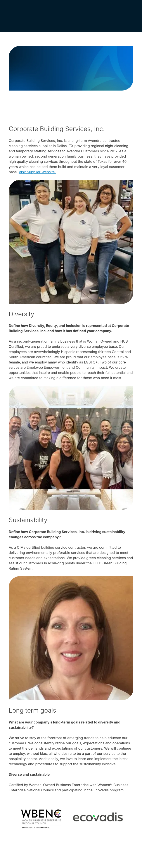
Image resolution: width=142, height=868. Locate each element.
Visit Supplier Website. (37, 172)
